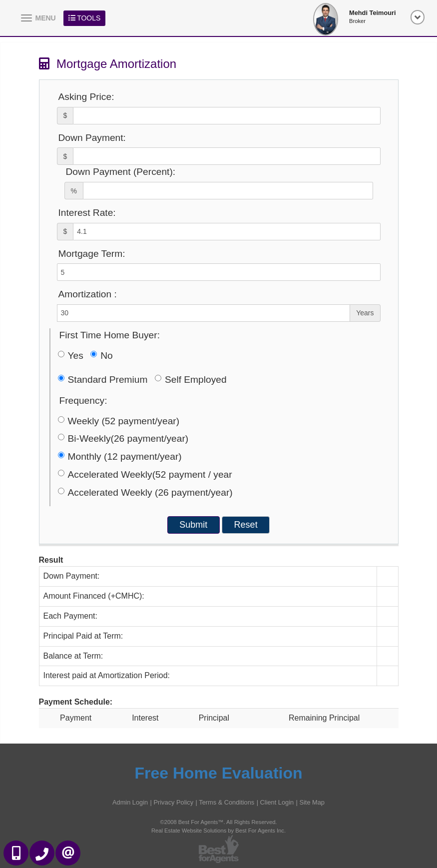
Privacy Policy (173, 802)
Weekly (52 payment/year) (119, 421)
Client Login (277, 802)
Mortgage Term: (92, 254)
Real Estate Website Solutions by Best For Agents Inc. (218, 831)
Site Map (312, 802)
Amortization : (88, 294)
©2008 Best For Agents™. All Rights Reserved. (219, 822)
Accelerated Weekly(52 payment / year (145, 474)
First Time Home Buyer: (110, 335)
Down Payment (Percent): (121, 172)
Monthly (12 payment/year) (120, 456)
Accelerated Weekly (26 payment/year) (145, 492)
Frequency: (83, 401)
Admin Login (130, 802)
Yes (71, 356)
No (102, 356)
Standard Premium (103, 380)
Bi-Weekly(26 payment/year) (123, 438)
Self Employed (191, 380)
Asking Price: (86, 97)
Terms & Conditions (226, 802)
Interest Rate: (87, 213)
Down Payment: (92, 138)
